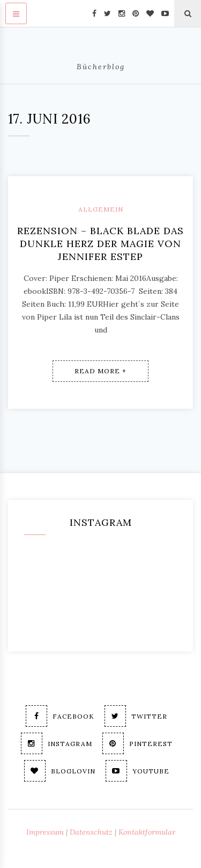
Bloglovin (60, 771)
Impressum (45, 832)
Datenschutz (91, 832)
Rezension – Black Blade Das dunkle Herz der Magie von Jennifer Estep (100, 244)
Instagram (57, 743)
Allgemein (101, 209)
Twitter (136, 716)
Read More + (100, 371)
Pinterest (137, 743)
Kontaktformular (147, 832)
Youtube (137, 771)
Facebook (60, 716)
